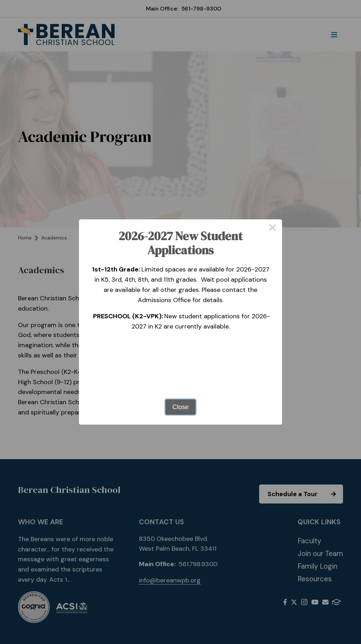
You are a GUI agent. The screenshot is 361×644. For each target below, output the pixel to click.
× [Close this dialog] (272, 229)
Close (180, 407)
